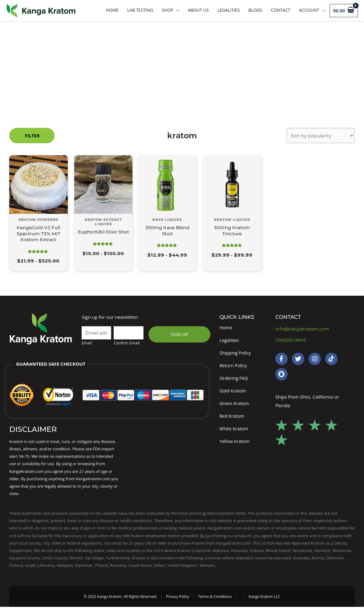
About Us (198, 10)
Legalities (229, 10)
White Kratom (234, 431)
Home (112, 10)
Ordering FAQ (234, 380)
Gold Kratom (233, 392)
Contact (280, 10)
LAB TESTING (140, 10)
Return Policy (234, 367)
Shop (167, 10)
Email (87, 343)
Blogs (255, 10)
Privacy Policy (178, 599)
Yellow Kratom (235, 444)
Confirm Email (127, 343)
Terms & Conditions (215, 599)
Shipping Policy (236, 354)
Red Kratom (232, 418)
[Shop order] (321, 136)
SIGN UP (179, 335)
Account (309, 10)
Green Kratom (235, 405)
